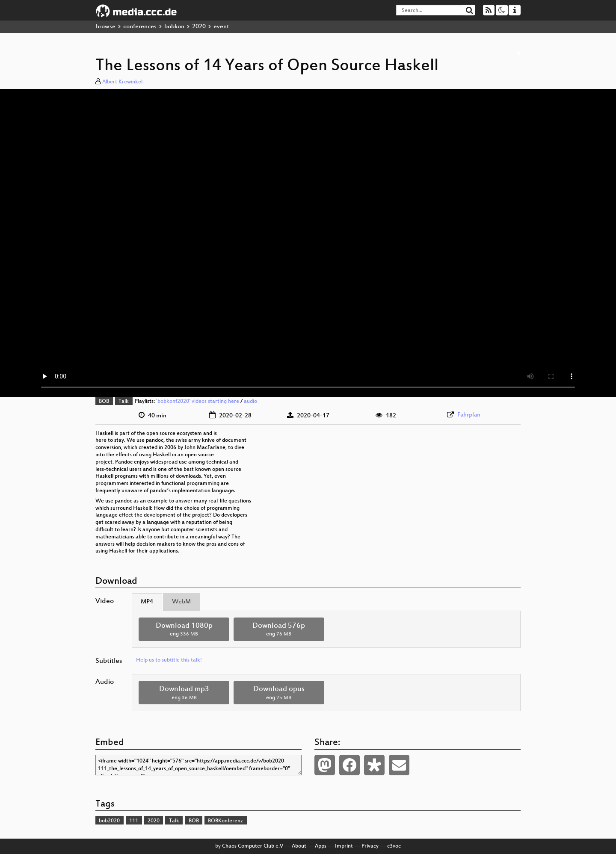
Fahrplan (469, 415)
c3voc (394, 846)
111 (134, 821)
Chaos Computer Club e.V (253, 846)
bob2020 (109, 821)
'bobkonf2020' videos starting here (198, 402)
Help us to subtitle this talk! (169, 660)
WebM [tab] (181, 602)
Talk (124, 402)
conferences (140, 27)
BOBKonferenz (225, 821)
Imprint (344, 846)
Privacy (370, 846)
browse (106, 27)
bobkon (174, 27)
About (299, 846)
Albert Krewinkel (122, 82)
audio (250, 402)
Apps (321, 846)
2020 (199, 27)
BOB (104, 402)
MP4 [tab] (147, 602)
